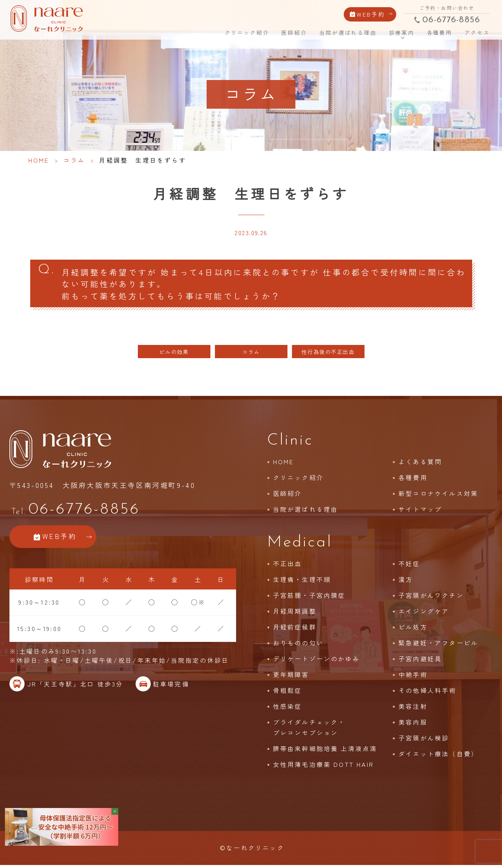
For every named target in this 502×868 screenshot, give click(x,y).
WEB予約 (370, 13)
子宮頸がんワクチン (431, 597)
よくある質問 (420, 464)
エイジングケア (424, 613)
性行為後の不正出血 (328, 354)
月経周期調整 (295, 613)
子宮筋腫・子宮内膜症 (309, 597)
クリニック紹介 (247, 32)
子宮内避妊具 (420, 661)
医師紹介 (294, 32)
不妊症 (409, 566)
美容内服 (413, 724)
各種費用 (438, 32)
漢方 (406, 582)
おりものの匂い (298, 645)
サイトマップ (420, 511)
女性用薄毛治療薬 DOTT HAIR (324, 766)
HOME (207, 31)
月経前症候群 (295, 629)
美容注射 (413, 708)
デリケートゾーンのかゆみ (317, 661)
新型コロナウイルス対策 (438, 496)
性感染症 (288, 708)
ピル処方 (413, 629)
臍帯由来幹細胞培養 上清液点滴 (325, 751)
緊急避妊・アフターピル (438, 645)
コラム (74, 160)
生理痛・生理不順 (302, 582)
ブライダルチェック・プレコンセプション (309, 729)
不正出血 (288, 566)
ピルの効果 (174, 354)
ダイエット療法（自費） (438, 756)
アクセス (476, 32)
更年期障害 (291, 677)
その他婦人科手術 (428, 693)
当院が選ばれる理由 (347, 32)
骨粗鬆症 (288, 693)
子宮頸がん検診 (424, 740)
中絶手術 (413, 677)
